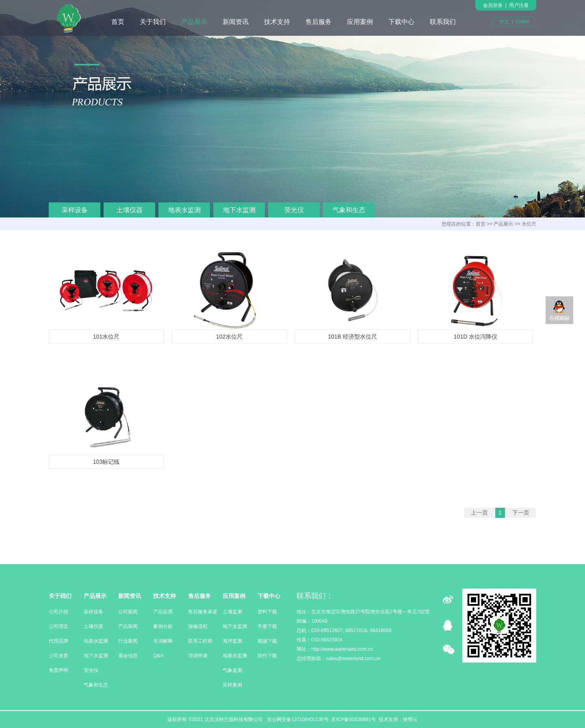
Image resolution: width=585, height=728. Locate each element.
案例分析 (163, 626)
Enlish (523, 22)
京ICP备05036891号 (353, 719)
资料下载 (267, 612)
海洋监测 (232, 641)
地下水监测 (239, 210)
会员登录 (493, 5)
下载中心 (401, 22)
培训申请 (198, 656)
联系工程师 (200, 641)
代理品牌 (58, 641)
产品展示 (194, 22)
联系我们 (443, 22)
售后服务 (318, 22)
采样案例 (232, 685)
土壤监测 (232, 612)
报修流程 (198, 626)
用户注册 (519, 5)
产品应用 (163, 612)
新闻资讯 (236, 22)
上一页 (479, 513)
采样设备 (75, 210)
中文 (504, 22)
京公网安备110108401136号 (297, 719)
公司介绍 (58, 612)
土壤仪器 (130, 210)
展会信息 (128, 656)
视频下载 (267, 641)
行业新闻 (128, 641)
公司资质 (58, 656)
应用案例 (360, 22)
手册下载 (267, 626)
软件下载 (267, 656)
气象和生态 (349, 210)
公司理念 (58, 626)
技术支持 (277, 22)
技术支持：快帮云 (398, 719)
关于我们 (153, 22)
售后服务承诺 (203, 612)
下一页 (521, 513)
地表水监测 (184, 210)
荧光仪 (294, 210)
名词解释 (163, 641)
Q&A (158, 656)
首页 (118, 22)
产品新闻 (128, 626)
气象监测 (232, 670)
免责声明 (58, 670)
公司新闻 (128, 612)
